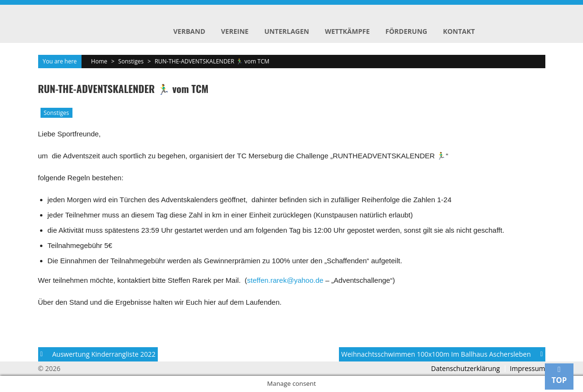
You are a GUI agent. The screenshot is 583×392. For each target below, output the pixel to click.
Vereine (235, 31)
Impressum (528, 369)
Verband (189, 31)
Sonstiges (131, 61)
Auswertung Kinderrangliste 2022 (104, 354)
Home (99, 61)
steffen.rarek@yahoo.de (285, 280)
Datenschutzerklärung (465, 369)
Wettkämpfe (347, 31)
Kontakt (459, 31)
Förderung (407, 31)
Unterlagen (286, 31)
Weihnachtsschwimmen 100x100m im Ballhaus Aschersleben (436, 354)
